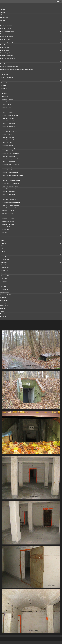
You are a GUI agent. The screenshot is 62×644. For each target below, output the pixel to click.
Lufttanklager (3, 303)
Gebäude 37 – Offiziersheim (8, 162)
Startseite (3, 9)
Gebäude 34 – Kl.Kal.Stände (8, 156)
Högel (2, 238)
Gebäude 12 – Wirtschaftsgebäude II (10, 115)
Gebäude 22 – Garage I (7, 134)
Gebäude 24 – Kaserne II (8, 137)
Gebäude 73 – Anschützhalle (9, 197)
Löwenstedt (4, 254)
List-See (3, 251)
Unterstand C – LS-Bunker (8, 216)
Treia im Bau (4, 279)
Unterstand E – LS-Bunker (8, 221)
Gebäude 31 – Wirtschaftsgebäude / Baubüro (12, 148)
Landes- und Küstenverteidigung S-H (9, 67)
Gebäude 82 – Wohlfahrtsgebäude (10, 200)
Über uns (3, 12)
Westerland (4, 287)
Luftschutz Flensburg (5, 34)
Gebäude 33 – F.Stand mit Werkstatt (10, 154)
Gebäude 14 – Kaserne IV (8, 121)
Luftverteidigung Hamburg (6, 42)
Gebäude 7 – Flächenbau (8, 113)
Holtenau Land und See (7, 99)
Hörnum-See (4, 243)
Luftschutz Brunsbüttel (6, 28)
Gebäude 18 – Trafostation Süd (9, 129)
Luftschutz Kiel (4, 45)
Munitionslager (5, 230)
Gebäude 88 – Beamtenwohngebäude (11, 202)
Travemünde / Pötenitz (6, 276)
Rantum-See (4, 265)
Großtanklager (4, 298)
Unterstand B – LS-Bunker (8, 213)
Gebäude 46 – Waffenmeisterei (9, 178)
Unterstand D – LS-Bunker (8, 219)
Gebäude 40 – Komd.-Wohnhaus (9, 170)
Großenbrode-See (5, 91)
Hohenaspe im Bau (6, 96)
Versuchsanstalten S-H (6, 295)
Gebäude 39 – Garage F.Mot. (9, 167)
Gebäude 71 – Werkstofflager (9, 194)
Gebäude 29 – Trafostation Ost (9, 145)
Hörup (2, 240)
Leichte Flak (5, 232)
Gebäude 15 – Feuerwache (8, 124)
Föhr (2, 80)
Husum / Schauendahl (6, 235)
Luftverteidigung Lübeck (6, 53)
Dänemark (3, 308)
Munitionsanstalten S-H (6, 292)
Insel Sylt (3, 61)
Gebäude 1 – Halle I (6, 102)
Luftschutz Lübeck (5, 50)
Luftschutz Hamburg (5, 39)
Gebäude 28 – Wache (7, 143)
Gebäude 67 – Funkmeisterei (9, 192)
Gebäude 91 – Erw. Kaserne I (9, 208)
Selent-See (4, 273)
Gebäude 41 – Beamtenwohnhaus (10, 173)
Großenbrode (4, 88)
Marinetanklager (4, 306)
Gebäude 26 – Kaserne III (8, 140)
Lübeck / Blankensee (6, 257)
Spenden (2, 20)
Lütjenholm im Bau (5, 260)
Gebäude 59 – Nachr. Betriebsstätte (10, 183)
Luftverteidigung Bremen (6, 26)
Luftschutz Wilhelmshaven (7, 56)
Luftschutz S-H (4, 64)
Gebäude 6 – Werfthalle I (8, 110)
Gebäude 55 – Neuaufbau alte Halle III (11, 181)
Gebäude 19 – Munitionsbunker (9, 132)
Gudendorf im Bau (5, 83)
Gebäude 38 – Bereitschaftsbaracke (10, 164)
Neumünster (4, 262)
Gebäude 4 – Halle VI (7, 107)
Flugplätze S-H (4, 72)
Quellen (2, 311)
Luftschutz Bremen (5, 23)
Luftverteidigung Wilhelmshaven (8, 58)
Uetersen (3, 284)
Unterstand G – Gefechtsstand (9, 227)
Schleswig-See (5, 270)
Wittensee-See (5, 289)
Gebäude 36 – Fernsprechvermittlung (11, 159)
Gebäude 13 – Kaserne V (8, 118)
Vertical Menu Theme (34, 643)
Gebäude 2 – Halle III (7, 105)
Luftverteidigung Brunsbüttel (7, 31)
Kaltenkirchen (4, 246)
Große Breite (4, 86)
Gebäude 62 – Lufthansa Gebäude (10, 186)
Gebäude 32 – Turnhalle (7, 151)
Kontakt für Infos (4, 18)
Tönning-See (4, 281)
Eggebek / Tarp (5, 75)
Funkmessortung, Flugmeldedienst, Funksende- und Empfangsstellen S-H (18, 69)
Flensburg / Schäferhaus (7, 77)
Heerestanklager (4, 300)
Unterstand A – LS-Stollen (8, 211)
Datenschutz (3, 314)
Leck (2, 249)
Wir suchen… (4, 15)
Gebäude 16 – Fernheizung (8, 126)
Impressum (3, 317)
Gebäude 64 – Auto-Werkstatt (9, 189)
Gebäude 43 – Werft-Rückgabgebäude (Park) (12, 175)
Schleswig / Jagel (5, 268)
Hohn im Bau (4, 94)
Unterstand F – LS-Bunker (8, 224)
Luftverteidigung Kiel (5, 48)
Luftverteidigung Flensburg (7, 37)
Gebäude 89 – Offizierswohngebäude (11, 205)
